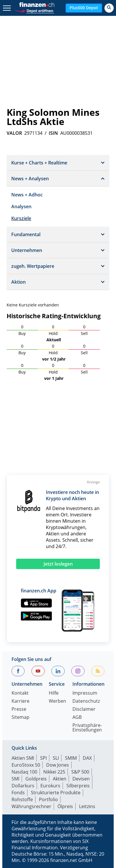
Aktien (60, 779)
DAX (87, 758)
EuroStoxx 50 (26, 765)
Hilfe (54, 693)
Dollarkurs (23, 786)
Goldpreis (36, 779)
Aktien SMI (23, 758)
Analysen (21, 206)
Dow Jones (58, 765)
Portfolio (48, 799)
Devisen (81, 779)
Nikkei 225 (54, 772)
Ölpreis (65, 806)
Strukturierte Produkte (56, 793)
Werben (57, 701)
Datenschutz (86, 701)
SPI (43, 758)
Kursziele (21, 218)
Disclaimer (84, 709)
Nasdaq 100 (24, 772)
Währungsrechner (31, 806)
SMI (15, 779)
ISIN (53, 133)
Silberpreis (78, 786)
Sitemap (20, 718)
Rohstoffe (22, 799)
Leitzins (87, 806)
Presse (19, 709)
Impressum (85, 693)
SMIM (71, 758)
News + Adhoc (27, 195)
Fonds (18, 793)
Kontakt (20, 693)
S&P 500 (80, 772)
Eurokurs (50, 786)
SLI (56, 758)
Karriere (20, 701)
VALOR (14, 133)
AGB (77, 718)
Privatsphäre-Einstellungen (87, 728)
